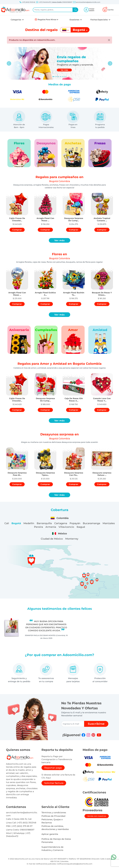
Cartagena (61, 523)
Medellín (29, 523)
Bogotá (16, 523)
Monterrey (72, 539)
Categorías (16, 20)
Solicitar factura (54, 783)
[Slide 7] (66, 77)
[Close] (109, 40)
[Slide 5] (62, 77)
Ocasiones (75, 20)
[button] (17, 217)
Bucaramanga (91, 523)
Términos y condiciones (54, 812)
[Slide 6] (64, 77)
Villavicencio (66, 527)
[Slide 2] (57, 77)
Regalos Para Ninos (47, 20)
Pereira (38, 527)
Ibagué (81, 527)
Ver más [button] (60, 240)
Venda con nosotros (97, 816)
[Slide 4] (60, 77)
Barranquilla (44, 523)
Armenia (51, 527)
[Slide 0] (53, 77)
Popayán (75, 523)
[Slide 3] (59, 77)
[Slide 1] (55, 77)
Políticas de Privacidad (53, 816)
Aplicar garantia (50, 834)
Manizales (109, 523)
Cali (7, 523)
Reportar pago (53, 768)
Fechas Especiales (99, 20)
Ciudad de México (52, 539)
